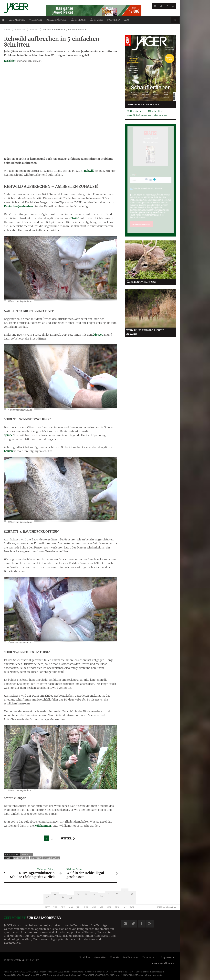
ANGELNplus (32, 972)
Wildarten (35, 20)
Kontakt (115, 957)
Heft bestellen (135, 111)
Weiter (66, 838)
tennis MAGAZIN (124, 975)
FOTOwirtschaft (140, 975)
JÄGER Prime (47, 975)
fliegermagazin (157, 972)
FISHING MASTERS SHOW (122, 972)
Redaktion (10, 61)
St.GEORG (100, 975)
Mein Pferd (83, 975)
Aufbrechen (21, 858)
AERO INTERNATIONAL (14, 972)
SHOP (92, 975)
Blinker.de (89, 972)
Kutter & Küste (69, 975)
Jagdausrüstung (56, 20)
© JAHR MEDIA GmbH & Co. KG (22, 960)
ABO (127, 20)
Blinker (99, 972)
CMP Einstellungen (163, 963)
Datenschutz (150, 957)
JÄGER (36, 975)
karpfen (57, 975)
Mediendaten (131, 957)
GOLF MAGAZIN (25, 975)
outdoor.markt (156, 975)
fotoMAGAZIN (10, 975)
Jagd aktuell (17, 20)
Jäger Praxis (78, 20)
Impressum (167, 957)
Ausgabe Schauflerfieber (143, 105)
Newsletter (100, 957)
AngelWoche (77, 972)
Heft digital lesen (137, 115)
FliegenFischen (142, 972)
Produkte (85, 957)
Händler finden (157, 111)
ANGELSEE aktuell (62, 972)
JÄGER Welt (96, 20)
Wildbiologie (51, 858)
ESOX (106, 972)
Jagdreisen (114, 20)
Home (3, 20)
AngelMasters (46, 972)
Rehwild (34, 30)
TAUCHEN (111, 975)
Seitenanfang (165, 907)
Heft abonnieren (157, 115)
